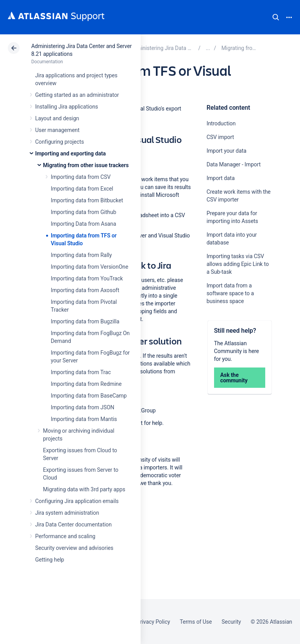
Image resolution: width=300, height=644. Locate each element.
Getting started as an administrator (77, 95)
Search (276, 17)
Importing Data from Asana (83, 224)
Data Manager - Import (234, 164)
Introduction (221, 123)
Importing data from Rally (81, 255)
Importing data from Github (83, 212)
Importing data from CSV (81, 177)
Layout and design (57, 118)
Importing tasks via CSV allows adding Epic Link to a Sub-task (238, 264)
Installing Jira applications (67, 107)
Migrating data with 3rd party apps (84, 489)
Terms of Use (196, 622)
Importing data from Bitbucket (87, 200)
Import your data (227, 151)
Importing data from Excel (82, 189)
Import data (221, 178)
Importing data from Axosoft (85, 290)
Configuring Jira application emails (77, 501)
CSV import (220, 137)
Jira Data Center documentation (73, 524)
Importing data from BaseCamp (89, 396)
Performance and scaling (65, 536)
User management (57, 130)
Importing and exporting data (71, 153)
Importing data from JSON (82, 407)
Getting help (50, 560)
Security (231, 622)
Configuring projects (60, 142)
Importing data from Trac (81, 372)
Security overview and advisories (74, 548)
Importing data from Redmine (86, 384)
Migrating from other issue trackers (86, 165)
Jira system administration (67, 513)
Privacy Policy (153, 622)
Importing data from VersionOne (89, 267)
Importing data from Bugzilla (85, 321)
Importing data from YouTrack (87, 278)
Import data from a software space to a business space (230, 293)
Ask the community (234, 378)
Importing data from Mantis (84, 419)
